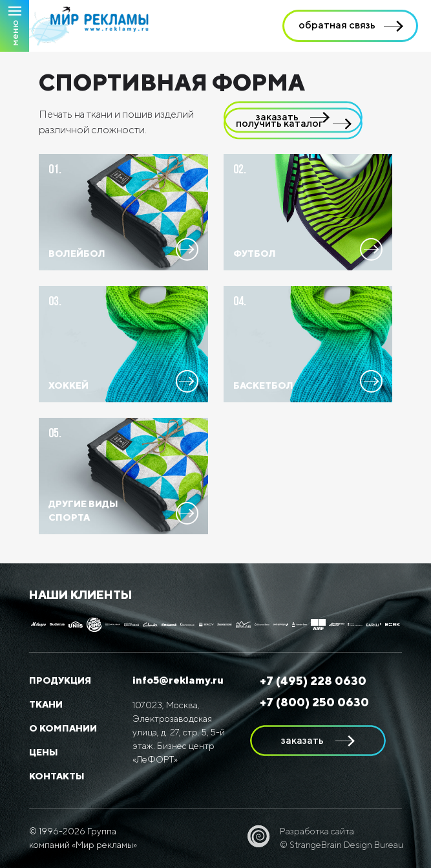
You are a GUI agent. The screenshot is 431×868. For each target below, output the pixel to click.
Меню (15, 33)
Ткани (46, 704)
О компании (63, 728)
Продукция (60, 680)
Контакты (57, 776)
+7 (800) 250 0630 (314, 702)
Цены (44, 752)
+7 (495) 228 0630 (313, 681)
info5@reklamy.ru (178, 680)
